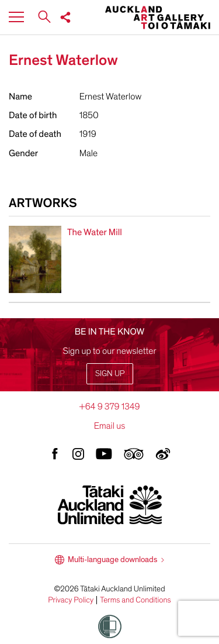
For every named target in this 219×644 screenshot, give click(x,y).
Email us (110, 426)
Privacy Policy (71, 600)
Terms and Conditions (135, 600)
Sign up (110, 373)
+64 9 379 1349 (109, 407)
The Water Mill (95, 232)
